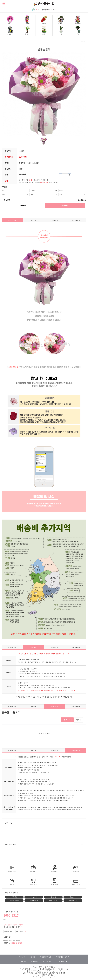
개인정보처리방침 (46, 957)
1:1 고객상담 (21, 931)
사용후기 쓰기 (67, 720)
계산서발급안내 (53, 900)
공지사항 (9, 823)
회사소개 (22, 957)
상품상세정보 (12, 220)
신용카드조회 (47, 962)
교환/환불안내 (76, 220)
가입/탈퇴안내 (14, 900)
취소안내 (73, 897)
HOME (83, 41)
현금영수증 (35, 962)
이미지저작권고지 (62, 962)
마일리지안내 (34, 900)
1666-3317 (53, 10)
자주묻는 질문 (9, 931)
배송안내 (33, 220)
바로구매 (65, 206)
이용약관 (32, 957)
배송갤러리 (55, 220)
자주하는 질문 (10, 844)
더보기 (78, 720)
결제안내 (53, 897)
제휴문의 (24, 962)
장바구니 (23, 206)
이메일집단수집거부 (62, 957)
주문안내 (14, 897)
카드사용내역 (73, 900)
